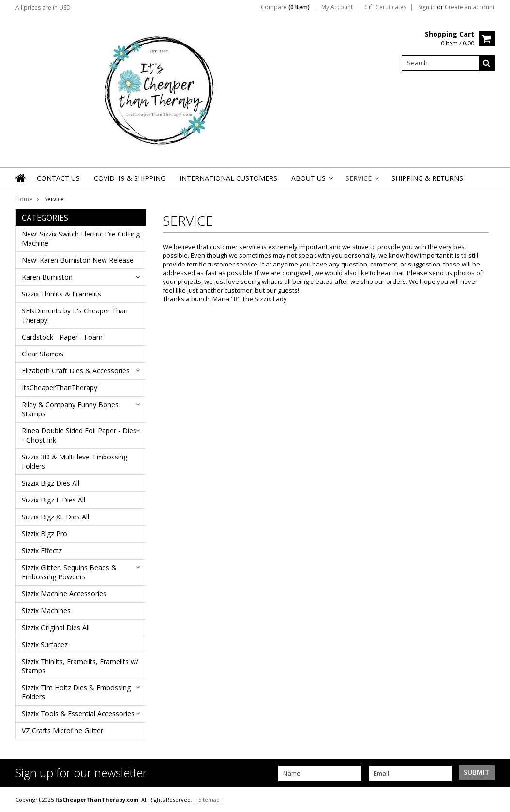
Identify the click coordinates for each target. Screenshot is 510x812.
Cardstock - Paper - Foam (62, 337)
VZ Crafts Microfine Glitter (62, 731)
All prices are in (43, 7)
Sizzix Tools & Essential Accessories (78, 714)
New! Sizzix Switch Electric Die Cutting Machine (81, 238)
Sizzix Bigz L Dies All (53, 500)
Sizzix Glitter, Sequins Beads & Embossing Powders (69, 572)
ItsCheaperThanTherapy (60, 388)
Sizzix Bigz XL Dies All (55, 517)
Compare (285, 7)
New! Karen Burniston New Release (78, 260)
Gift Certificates (385, 7)
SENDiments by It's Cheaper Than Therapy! (75, 315)
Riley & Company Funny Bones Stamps (70, 409)
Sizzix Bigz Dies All (51, 483)
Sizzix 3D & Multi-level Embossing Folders (75, 461)
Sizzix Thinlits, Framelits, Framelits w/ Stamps (80, 666)
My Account (337, 7)
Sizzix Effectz (42, 551)
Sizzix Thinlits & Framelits (61, 294)
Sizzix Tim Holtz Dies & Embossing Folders (76, 692)
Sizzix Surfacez (45, 644)
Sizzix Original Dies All (56, 627)
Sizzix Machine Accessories (64, 594)
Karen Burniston (47, 277)
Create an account (470, 7)
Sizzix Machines (46, 611)
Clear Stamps (43, 354)
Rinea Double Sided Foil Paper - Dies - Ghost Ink (79, 435)
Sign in (427, 7)
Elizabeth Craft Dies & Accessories (76, 371)
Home (24, 199)
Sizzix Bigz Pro (45, 534)
